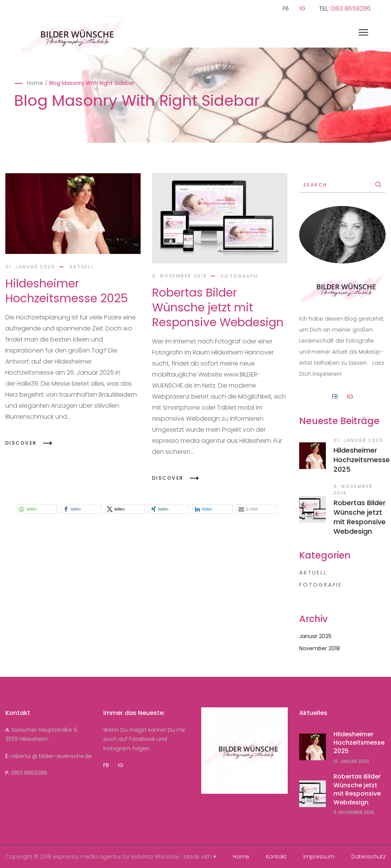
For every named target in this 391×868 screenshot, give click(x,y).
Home (35, 83)
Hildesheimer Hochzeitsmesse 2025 (67, 291)
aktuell (82, 267)
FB (286, 8)
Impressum (319, 857)
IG (302, 8)
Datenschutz (369, 857)
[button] (37, 509)
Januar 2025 (315, 636)
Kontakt (276, 857)
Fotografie (240, 276)
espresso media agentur (87, 857)
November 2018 (320, 648)
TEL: (345, 9)
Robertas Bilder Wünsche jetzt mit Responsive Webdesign (218, 308)
